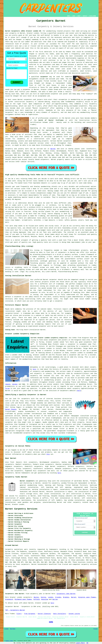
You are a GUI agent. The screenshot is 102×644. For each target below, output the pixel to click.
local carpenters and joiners (56, 340)
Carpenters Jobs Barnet (66, 594)
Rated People (11, 409)
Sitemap (6, 629)
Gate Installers (60, 614)
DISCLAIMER (93, 16)
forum (7, 389)
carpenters (10, 46)
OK (87, 643)
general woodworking (28, 485)
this (48, 454)
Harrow (55, 599)
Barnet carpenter (50, 280)
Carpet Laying (74, 614)
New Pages (13, 629)
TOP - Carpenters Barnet (15, 610)
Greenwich (9, 599)
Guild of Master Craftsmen (51, 120)
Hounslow (45, 599)
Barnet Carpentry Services (21, 509)
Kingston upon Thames (87, 597)
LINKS (74, 16)
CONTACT (85, 16)
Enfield (36, 599)
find (12, 462)
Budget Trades (9, 641)
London (51, 597)
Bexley (36, 597)
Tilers (19, 614)
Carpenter (9, 607)
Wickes (15, 384)
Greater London (18, 504)
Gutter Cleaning (44, 614)
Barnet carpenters (27, 481)
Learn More (80, 643)
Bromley (66, 597)
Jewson (8, 384)
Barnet (53, 149)
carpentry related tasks (83, 502)
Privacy (96, 629)
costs (77, 48)
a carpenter (26, 90)
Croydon (58, 597)
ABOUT (79, 16)
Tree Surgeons (30, 614)
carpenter (44, 77)
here (34, 369)
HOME (69, 16)
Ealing (43, 597)
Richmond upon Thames (23, 599)
